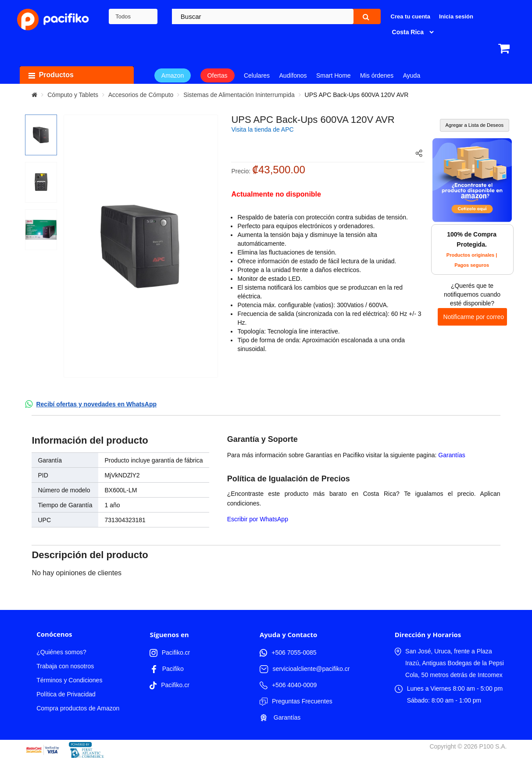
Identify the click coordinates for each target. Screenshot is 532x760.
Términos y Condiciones (69, 680)
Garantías (452, 455)
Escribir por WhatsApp (258, 519)
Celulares (257, 75)
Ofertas (218, 75)
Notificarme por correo (474, 317)
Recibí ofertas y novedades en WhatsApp (96, 404)
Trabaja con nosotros (65, 666)
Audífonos (293, 75)
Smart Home (334, 75)
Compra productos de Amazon (78, 708)
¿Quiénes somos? (61, 652)
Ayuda (412, 75)
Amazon (173, 75)
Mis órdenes (377, 75)
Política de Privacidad (66, 694)
